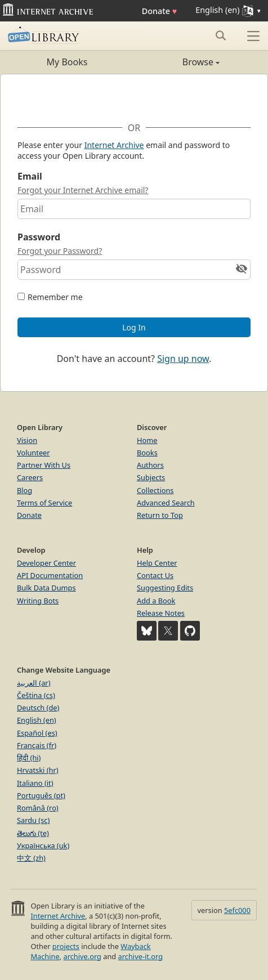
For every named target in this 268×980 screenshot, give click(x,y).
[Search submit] (220, 35)
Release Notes (161, 613)
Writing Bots (38, 601)
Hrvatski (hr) (38, 770)
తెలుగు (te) (33, 833)
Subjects (151, 477)
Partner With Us (44, 465)
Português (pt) (41, 795)
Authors (150, 465)
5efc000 (237, 910)
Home (147, 440)
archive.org (82, 956)
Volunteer (33, 453)
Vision (27, 440)
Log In (134, 327)
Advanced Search (166, 503)
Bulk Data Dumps (46, 588)
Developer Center (46, 563)
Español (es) (37, 733)
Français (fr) (37, 745)
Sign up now (183, 359)
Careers (30, 477)
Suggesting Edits (165, 588)
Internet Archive (114, 145)
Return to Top (160, 515)
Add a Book (156, 601)
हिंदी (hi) (29, 758)
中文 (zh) (31, 858)
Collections (155, 490)
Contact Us (155, 575)
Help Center (157, 563)
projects (66, 946)
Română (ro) (38, 808)
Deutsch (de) (38, 708)
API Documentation (50, 575)
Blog (24, 490)
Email (30, 176)
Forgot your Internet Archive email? (83, 190)
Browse (177, 62)
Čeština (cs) (36, 695)
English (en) (37, 720)
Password (39, 237)
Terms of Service (44, 503)
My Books (67, 62)
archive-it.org (141, 956)
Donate (160, 11)
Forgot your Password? (60, 251)
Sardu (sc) (33, 820)
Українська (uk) (43, 845)
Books (147, 453)
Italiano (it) (35, 783)
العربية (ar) (33, 683)
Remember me (55, 297)
